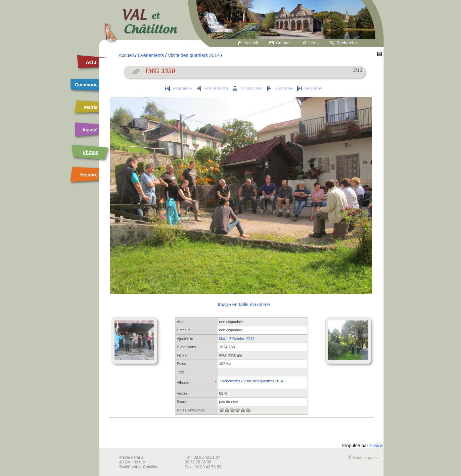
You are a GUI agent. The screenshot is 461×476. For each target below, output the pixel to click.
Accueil (251, 43)
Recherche (346, 43)
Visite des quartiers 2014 (194, 55)
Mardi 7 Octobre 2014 (237, 339)
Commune (86, 85)
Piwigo (377, 446)
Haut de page (362, 458)
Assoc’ (90, 130)
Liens (314, 43)
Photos (91, 152)
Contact (283, 43)
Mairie (91, 107)
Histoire (89, 175)
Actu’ (92, 62)
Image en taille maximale (244, 305)
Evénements (151, 55)
